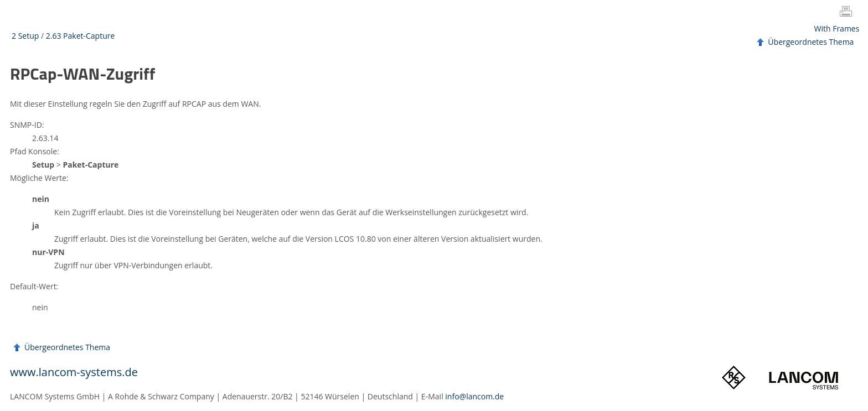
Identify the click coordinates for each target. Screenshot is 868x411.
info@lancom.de (474, 396)
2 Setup (25, 36)
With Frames (837, 28)
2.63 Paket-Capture (81, 36)
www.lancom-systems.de (74, 372)
